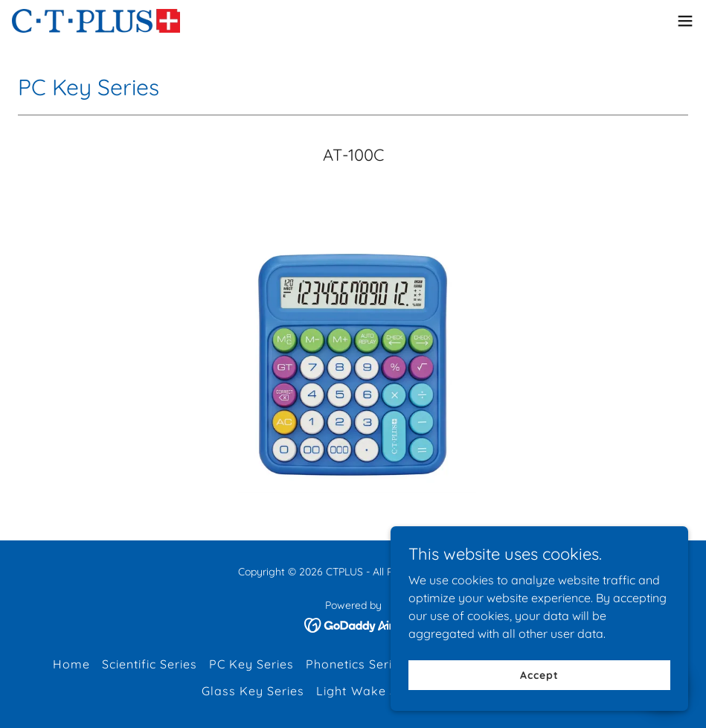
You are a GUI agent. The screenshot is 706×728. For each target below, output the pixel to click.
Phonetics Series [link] (356, 664)
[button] (685, 21)
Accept (539, 674)
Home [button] (71, 664)
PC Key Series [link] (251, 664)
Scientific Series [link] (150, 664)
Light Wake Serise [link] (371, 691)
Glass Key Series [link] (253, 691)
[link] (96, 21)
